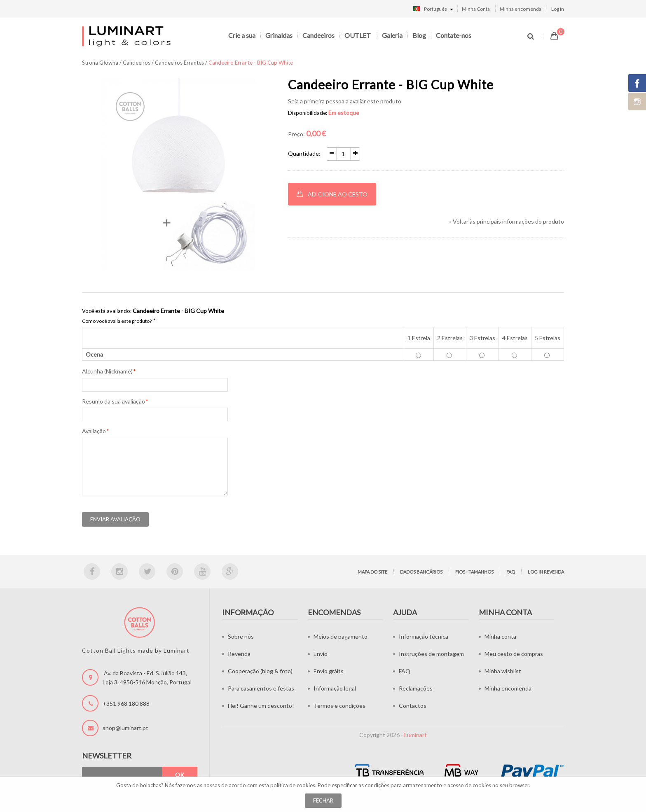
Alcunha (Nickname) (107, 371)
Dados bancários (421, 572)
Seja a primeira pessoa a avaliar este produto (345, 101)
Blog (419, 35)
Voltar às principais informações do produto (507, 221)
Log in (558, 9)
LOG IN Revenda (546, 572)
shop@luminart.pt (125, 728)
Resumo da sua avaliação (114, 401)
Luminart (415, 735)
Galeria (392, 35)
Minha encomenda (521, 9)
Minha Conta (476, 9)
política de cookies (293, 785)
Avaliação (94, 431)
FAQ (511, 572)
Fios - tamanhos (474, 572)
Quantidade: (304, 153)
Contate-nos (454, 35)
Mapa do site (372, 572)
